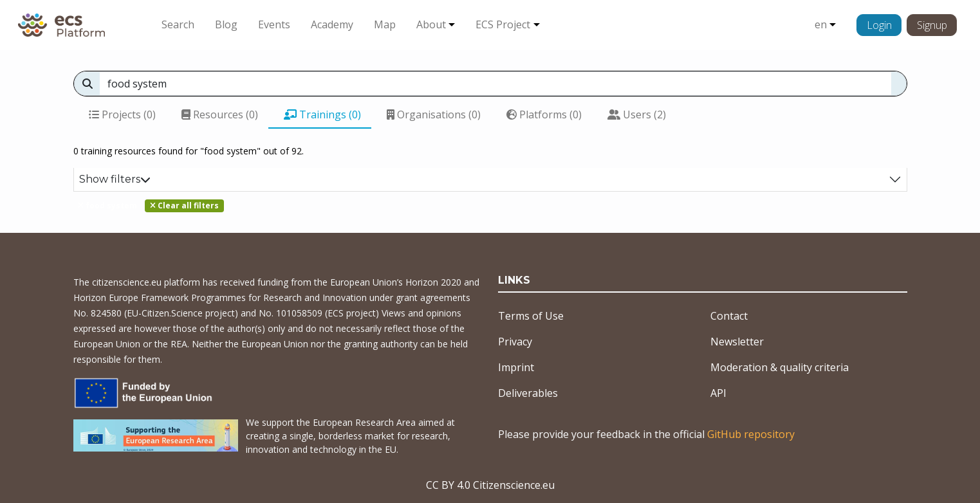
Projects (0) (122, 114)
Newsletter (737, 342)
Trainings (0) (322, 114)
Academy (332, 24)
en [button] (821, 24)
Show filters (115, 179)
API (718, 393)
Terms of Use (531, 316)
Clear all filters (184, 206)
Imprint (516, 367)
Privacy (515, 342)
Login (879, 25)
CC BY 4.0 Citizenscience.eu (490, 485)
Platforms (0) (544, 114)
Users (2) (637, 114)
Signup (932, 25)
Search (178, 24)
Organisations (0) (434, 114)
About (431, 24)
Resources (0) (220, 114)
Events (274, 24)
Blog (226, 24)
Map (385, 24)
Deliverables (528, 393)
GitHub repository (751, 434)
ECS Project (503, 24)
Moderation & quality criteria (780, 367)
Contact (729, 316)
